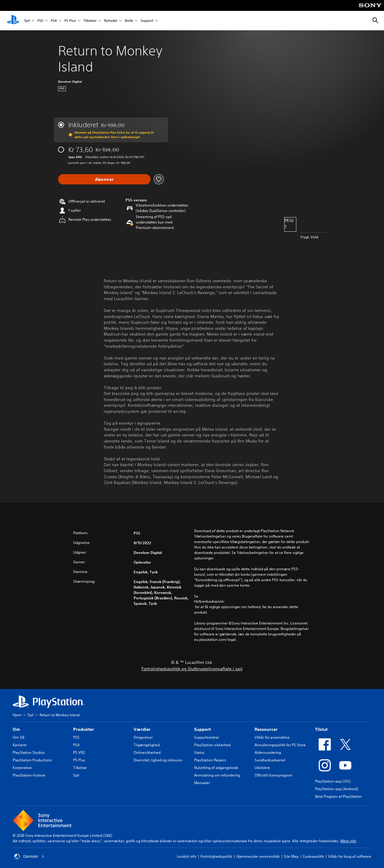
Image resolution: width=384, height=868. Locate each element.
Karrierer (20, 745)
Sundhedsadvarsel (270, 760)
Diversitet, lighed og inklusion (158, 760)
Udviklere (262, 768)
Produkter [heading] (84, 729)
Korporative (22, 768)
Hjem (17, 715)
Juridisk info (187, 856)
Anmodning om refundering (217, 775)
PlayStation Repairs (210, 760)
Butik (129, 21)
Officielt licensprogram (273, 775)
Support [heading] (202, 729)
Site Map (291, 856)
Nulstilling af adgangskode (216, 768)
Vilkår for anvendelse (272, 737)
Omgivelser (143, 737)
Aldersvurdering (268, 752)
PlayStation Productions (32, 760)
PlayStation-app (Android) (337, 789)
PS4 (54, 21)
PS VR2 (79, 752)
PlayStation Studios (29, 752)
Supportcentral (206, 737)
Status (199, 752)
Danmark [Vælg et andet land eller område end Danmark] (29, 856)
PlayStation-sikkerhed (212, 745)
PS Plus (70, 21)
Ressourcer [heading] (266, 729)
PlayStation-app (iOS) (333, 781)
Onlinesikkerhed (147, 752)
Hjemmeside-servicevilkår (258, 856)
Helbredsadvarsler (209, 601)
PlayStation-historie (29, 775)
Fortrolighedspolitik (216, 856)
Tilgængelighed (147, 745)
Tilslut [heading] (321, 729)
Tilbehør (90, 21)
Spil (27, 21)
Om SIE (19, 737)
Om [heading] (16, 729)
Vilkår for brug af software (350, 856)
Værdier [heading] (142, 729)
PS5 (40, 21)
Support (147, 21)
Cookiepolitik (313, 856)
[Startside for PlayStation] (13, 21)
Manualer (202, 783)
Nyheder (111, 21)
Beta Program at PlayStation (338, 796)
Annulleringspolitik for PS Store (280, 745)
